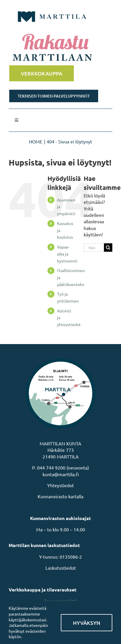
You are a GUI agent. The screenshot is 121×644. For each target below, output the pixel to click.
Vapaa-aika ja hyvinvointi (67, 254)
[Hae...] (94, 248)
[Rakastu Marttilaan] (60, 48)
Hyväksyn (87, 623)
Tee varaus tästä (61, 601)
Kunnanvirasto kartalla (60, 496)
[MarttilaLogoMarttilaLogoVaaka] (52, 8)
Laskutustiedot (61, 568)
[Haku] (108, 248)
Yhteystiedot (60, 485)
